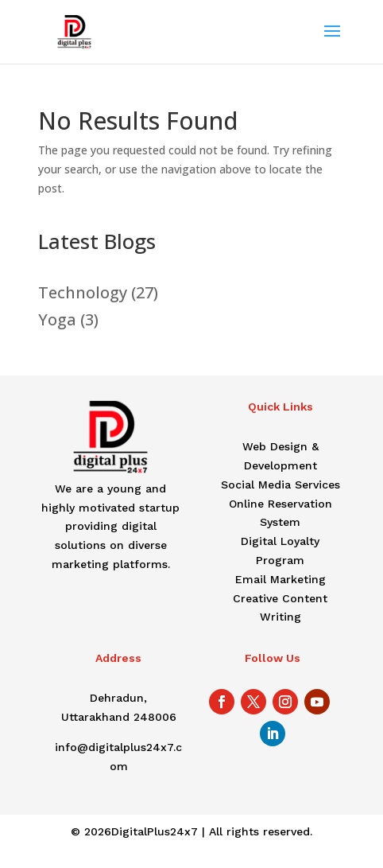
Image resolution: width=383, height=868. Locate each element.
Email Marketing (280, 579)
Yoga (57, 319)
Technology (83, 292)
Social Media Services (280, 485)
